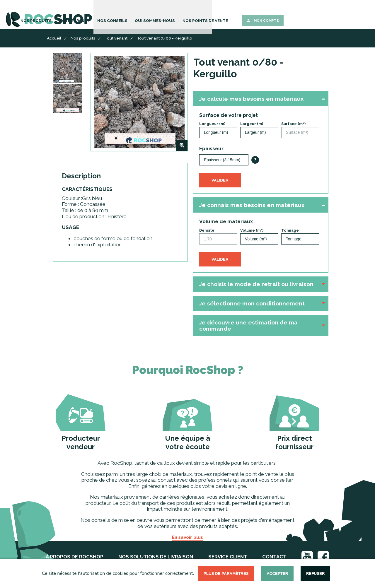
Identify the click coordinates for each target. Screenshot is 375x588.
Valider (220, 180)
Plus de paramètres (226, 574)
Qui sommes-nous (241, 15)
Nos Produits (134, 15)
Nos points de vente (287, 15)
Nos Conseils (203, 15)
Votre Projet (168, 15)
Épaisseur (211, 148)
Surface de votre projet (229, 115)
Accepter (277, 574)
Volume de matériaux (226, 221)
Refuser (316, 574)
